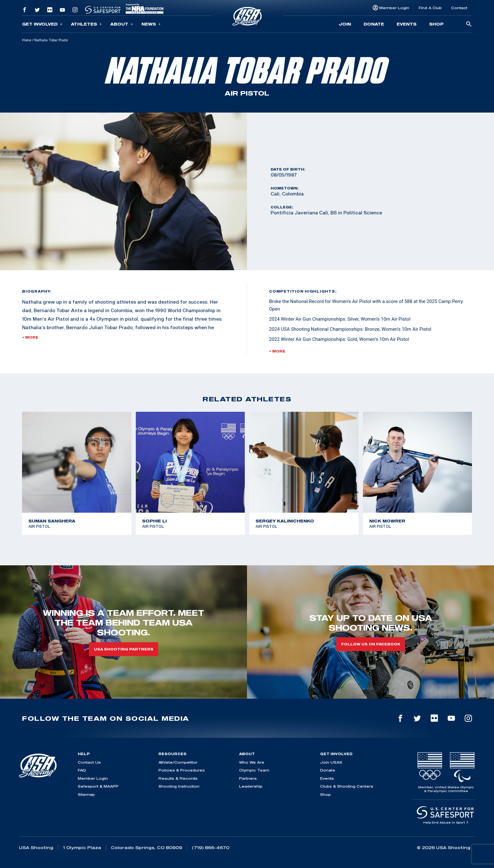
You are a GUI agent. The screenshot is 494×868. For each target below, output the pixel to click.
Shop (436, 24)
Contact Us (89, 762)
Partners (248, 778)
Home (27, 40)
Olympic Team (254, 770)
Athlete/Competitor (178, 762)
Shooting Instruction (179, 786)
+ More (30, 337)
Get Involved (42, 24)
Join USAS (331, 762)
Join (345, 24)
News (151, 24)
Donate (374, 24)
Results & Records (178, 778)
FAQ (82, 770)
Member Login (394, 8)
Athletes (86, 24)
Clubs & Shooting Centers (347, 786)
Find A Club (430, 8)
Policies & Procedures (182, 770)
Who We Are (252, 762)
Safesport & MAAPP (98, 786)
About (122, 24)
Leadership (251, 786)
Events (407, 24)
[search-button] (469, 24)
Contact (459, 8)
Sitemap (86, 794)
